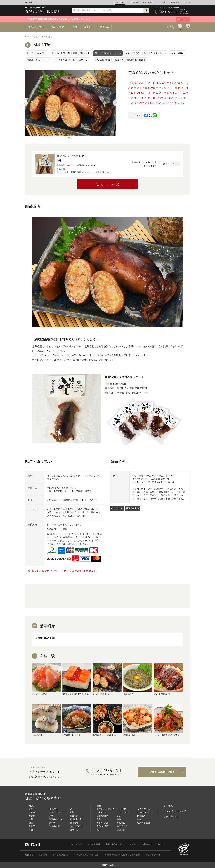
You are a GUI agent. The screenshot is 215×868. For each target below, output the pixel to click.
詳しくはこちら (103, 172)
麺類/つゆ (54, 809)
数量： (166, 164)
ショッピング (120, 2)
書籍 (119, 819)
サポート (187, 2)
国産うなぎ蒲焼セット (155, 53)
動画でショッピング (105, 809)
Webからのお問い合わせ (162, 772)
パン (51, 830)
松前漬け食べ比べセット (39, 60)
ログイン (180, 29)
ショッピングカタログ (175, 811)
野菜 (31, 823)
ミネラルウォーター (58, 812)
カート (188, 29)
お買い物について (173, 816)
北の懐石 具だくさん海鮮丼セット (73, 60)
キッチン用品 (102, 823)
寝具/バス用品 (103, 826)
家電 (99, 819)
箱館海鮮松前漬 (102, 60)
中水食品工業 (41, 45)
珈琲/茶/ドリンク (57, 819)
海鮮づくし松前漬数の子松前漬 (130, 60)
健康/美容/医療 (144, 823)
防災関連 (141, 816)
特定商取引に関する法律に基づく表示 (122, 855)
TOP (27, 37)
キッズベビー (123, 826)
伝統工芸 (121, 830)
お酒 (51, 816)
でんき (164, 2)
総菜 (72, 812)
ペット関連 (122, 809)
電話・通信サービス (150, 2)
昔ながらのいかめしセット (108, 53)
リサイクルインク (145, 812)
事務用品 (121, 823)
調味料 (52, 823)
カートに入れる (110, 184)
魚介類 (32, 816)
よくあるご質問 (153, 855)
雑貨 (99, 830)
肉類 (31, 819)
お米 (31, 809)
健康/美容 (74, 830)
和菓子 (32, 830)
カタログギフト (77, 826)
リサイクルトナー (145, 809)
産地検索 (74, 823)
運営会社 (29, 855)
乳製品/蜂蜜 (55, 826)
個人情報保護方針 (61, 855)
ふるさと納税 (134, 2)
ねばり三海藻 (133, 53)
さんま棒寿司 (178, 53)
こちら (88, 476)
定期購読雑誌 (102, 816)
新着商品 (104, 27)
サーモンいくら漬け (37, 53)
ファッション (123, 812)
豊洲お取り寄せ (77, 819)
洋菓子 (32, 826)
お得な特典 (175, 2)
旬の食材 (74, 816)
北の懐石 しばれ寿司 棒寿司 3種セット (71, 53)
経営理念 (43, 855)
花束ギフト (101, 812)
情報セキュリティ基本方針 (87, 855)
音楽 (119, 816)
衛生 (139, 819)
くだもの (33, 812)
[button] (69, 138)
